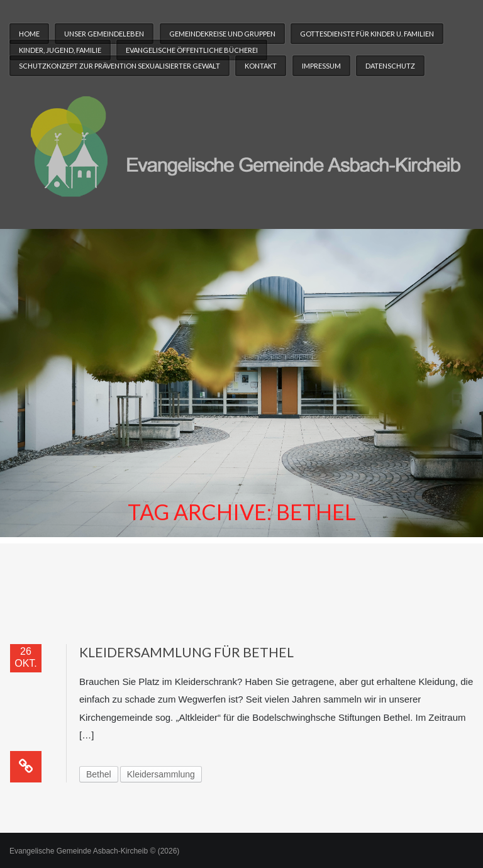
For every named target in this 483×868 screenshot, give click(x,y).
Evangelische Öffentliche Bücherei (192, 50)
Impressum (321, 66)
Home (29, 34)
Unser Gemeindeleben (104, 34)
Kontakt (261, 66)
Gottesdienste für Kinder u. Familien (367, 34)
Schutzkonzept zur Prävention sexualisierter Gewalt (119, 66)
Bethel (99, 774)
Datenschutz (390, 66)
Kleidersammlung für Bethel (186, 652)
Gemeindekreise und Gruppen (222, 34)
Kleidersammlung (161, 774)
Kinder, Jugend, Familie (60, 50)
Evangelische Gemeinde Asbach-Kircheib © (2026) (94, 851)
